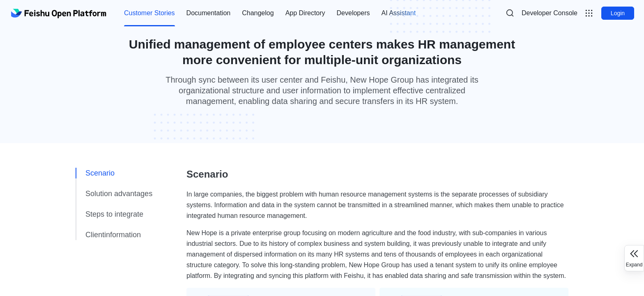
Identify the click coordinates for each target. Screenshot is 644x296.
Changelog (258, 13)
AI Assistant (398, 13)
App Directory (305, 13)
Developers (353, 13)
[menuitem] (149, 13)
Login (618, 13)
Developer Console (550, 13)
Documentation (209, 13)
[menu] (270, 13)
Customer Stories (149, 13)
